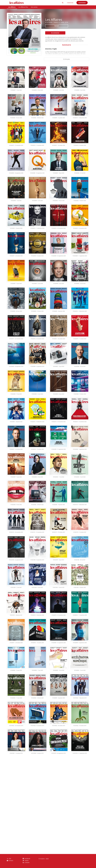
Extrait (57, 26)
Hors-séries (34, 7)
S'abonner (70, 3)
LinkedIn (26, 862)
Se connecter (55, 33)
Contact (10, 860)
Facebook (26, 859)
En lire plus (67, 59)
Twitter (26, 860)
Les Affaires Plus (23, 7)
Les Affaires (12, 7)
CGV (9, 859)
